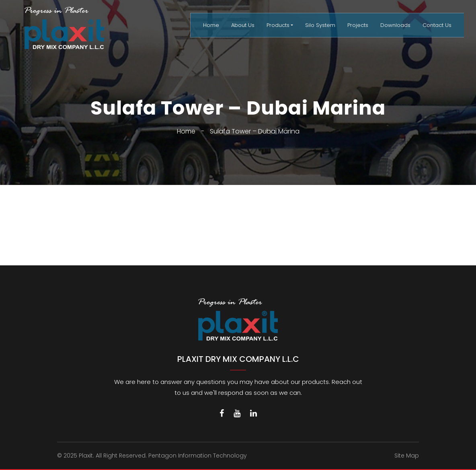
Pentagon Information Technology (198, 456)
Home (211, 25)
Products (278, 25)
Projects (358, 25)
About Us (243, 25)
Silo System (320, 25)
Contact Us (437, 25)
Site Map (407, 456)
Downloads (395, 25)
